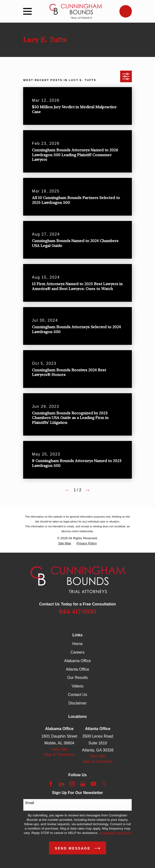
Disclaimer (78, 703)
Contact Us (77, 695)
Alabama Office (77, 661)
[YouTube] (93, 784)
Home (78, 644)
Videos (78, 686)
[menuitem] (65, 543)
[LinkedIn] (61, 784)
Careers (78, 652)
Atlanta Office (77, 669)
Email (30, 803)
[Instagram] (72, 784)
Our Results (77, 678)
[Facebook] (51, 784)
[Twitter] (104, 784)
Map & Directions (59, 754)
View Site (59, 749)
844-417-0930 (77, 612)
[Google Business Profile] (83, 784)
